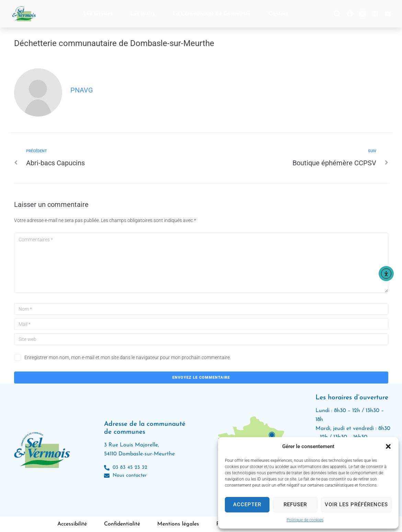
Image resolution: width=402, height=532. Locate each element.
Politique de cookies (305, 520)
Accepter (247, 505)
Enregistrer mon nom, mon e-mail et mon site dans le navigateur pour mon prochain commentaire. (128, 357)
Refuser (295, 505)
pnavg (82, 90)
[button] (388, 446)
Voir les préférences (356, 505)
